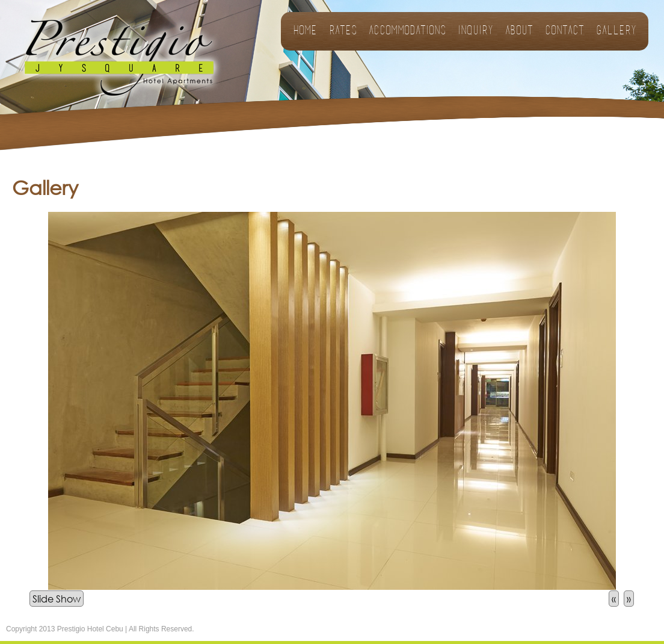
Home (305, 31)
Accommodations (407, 31)
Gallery (616, 31)
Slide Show (57, 599)
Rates (343, 31)
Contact (564, 31)
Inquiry (475, 31)
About (519, 31)
